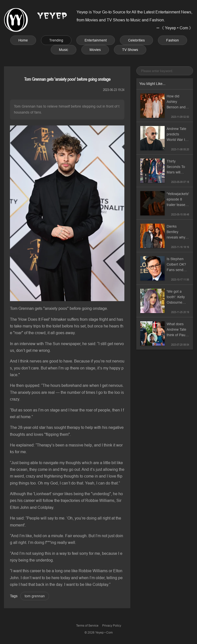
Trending (56, 40)
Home (23, 40)
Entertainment (96, 40)
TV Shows (130, 50)
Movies (95, 50)
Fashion (172, 40)
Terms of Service (87, 625)
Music (64, 50)
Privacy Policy (112, 625)
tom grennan (35, 596)
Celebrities (136, 40)
